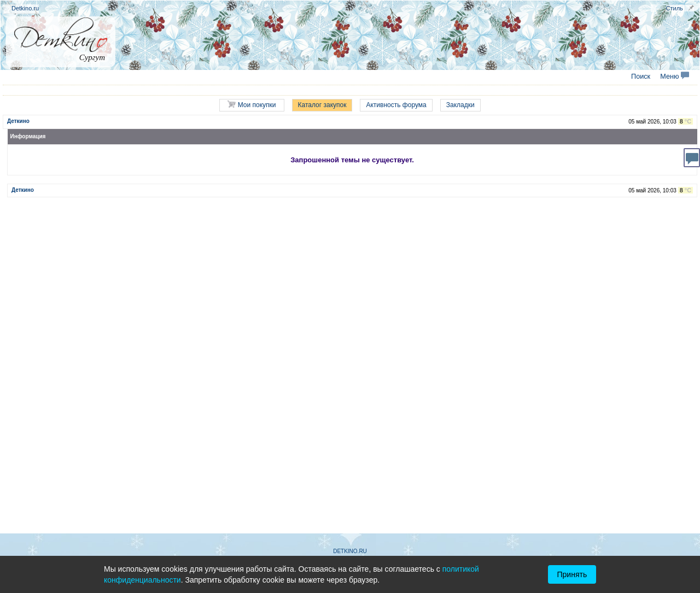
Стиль (675, 8)
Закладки (460, 105)
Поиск (641, 77)
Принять (572, 574)
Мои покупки (252, 105)
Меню (675, 77)
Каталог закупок (322, 105)
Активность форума (396, 105)
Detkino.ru (25, 8)
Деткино (18, 121)
